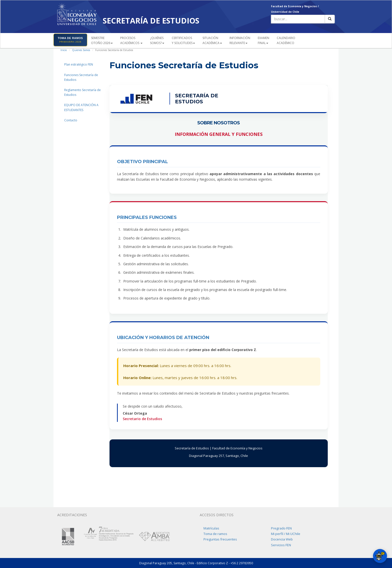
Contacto (71, 120)
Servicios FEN (281, 545)
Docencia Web (282, 539)
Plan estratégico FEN (79, 64)
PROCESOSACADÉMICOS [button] (131, 40)
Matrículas (211, 528)
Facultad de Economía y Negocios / (295, 6)
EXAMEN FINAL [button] (263, 40)
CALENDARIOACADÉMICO (286, 40)
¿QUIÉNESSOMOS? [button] (157, 40)
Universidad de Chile (285, 12)
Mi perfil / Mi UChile (286, 534)
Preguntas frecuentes (220, 539)
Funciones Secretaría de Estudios (81, 77)
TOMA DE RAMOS (70, 40)
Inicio (64, 50)
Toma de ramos (215, 534)
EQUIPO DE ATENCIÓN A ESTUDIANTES (81, 107)
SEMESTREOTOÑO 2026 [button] (102, 40)
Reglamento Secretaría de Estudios (82, 92)
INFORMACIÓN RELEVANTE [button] (240, 40)
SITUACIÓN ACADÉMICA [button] (212, 40)
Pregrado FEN (281, 528)
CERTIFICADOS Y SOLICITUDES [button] (183, 40)
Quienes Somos (81, 50)
